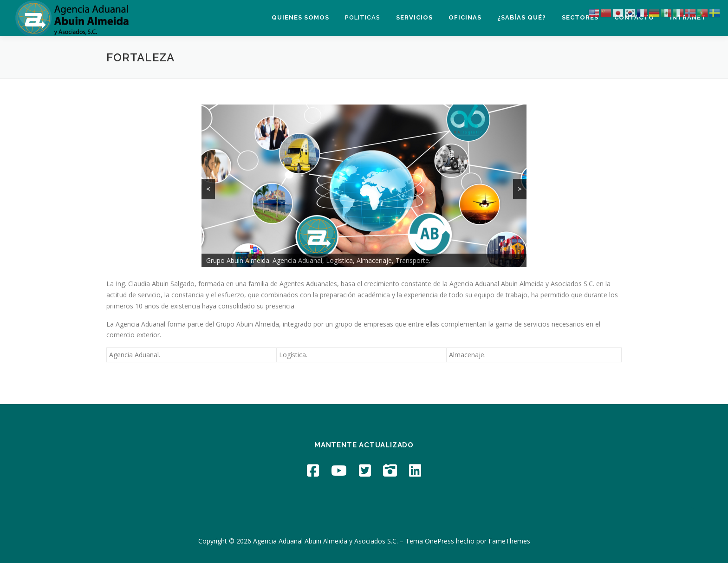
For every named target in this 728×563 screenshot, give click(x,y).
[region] (364, 186)
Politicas (363, 17)
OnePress (439, 541)
